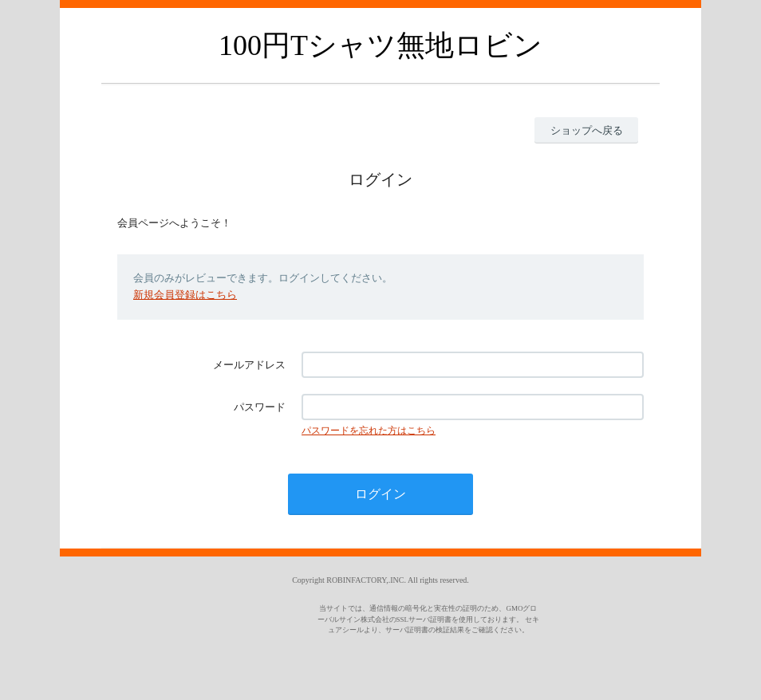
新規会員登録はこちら (185, 295)
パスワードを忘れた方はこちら (369, 431)
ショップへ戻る (587, 130)
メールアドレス (249, 365)
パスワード (260, 407)
